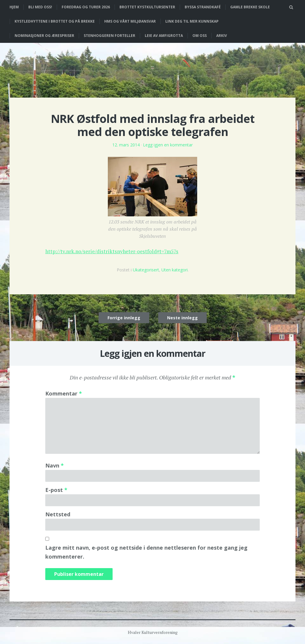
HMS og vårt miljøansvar (130, 21)
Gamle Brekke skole (250, 7)
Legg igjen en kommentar (168, 145)
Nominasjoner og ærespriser (44, 36)
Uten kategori (175, 269)
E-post (56, 490)
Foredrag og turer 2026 (86, 7)
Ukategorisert (146, 269)
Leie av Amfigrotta (164, 36)
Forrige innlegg (124, 317)
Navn (55, 465)
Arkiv (222, 36)
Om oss (200, 36)
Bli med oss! (40, 7)
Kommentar (64, 393)
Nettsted (58, 514)
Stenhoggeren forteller (109, 36)
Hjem (14, 7)
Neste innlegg (182, 317)
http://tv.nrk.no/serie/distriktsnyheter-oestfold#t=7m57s (114, 251)
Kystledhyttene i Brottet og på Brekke (55, 21)
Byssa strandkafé (203, 7)
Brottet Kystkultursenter (147, 7)
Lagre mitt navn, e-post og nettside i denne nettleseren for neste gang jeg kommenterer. (146, 552)
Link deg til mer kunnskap (192, 21)
